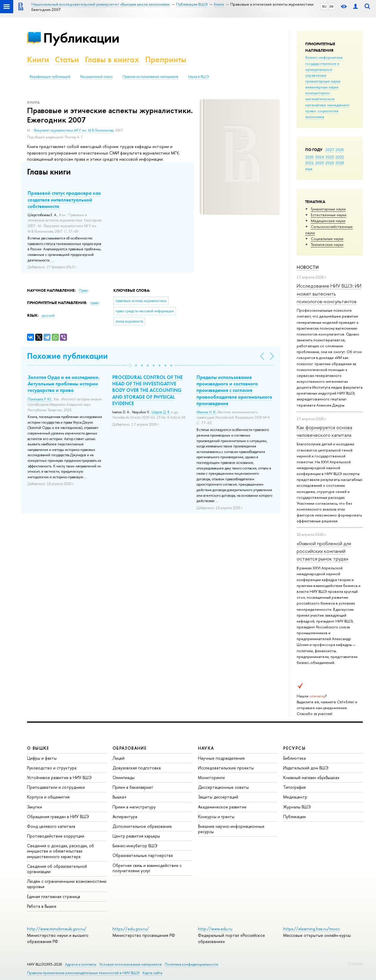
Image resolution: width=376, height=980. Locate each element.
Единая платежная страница (54, 896)
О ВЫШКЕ (38, 748)
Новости (308, 267)
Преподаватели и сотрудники (56, 787)
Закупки (35, 807)
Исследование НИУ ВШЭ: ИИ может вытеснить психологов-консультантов (329, 293)
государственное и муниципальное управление (322, 69)
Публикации (81, 38)
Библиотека (294, 758)
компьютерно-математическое (320, 96)
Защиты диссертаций (218, 797)
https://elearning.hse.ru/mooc (312, 929)
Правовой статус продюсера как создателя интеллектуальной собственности (64, 199)
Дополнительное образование (142, 826)
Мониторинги (211, 777)
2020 (320, 163)
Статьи (67, 59)
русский (48, 316)
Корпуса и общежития (48, 797)
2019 (330, 163)
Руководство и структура (52, 768)
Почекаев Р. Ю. (40, 399)
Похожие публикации (67, 356)
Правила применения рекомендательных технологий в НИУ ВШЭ (83, 973)
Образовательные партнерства (143, 855)
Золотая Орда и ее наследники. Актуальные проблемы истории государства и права (64, 384)
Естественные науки (329, 215)
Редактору (355, 963)
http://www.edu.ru (215, 929)
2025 (309, 157)
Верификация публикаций (50, 77)
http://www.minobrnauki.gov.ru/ (57, 929)
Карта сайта (152, 973)
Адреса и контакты (81, 964)
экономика (315, 117)
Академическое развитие (222, 807)
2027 (330, 150)
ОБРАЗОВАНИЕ (130, 748)
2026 (340, 150)
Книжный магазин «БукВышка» (311, 777)
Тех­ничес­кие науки (327, 244)
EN (331, 6)
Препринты (166, 59)
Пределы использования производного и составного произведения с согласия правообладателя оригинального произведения (234, 390)
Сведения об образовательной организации (57, 869)
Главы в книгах (112, 59)
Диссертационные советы (223, 787)
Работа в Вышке (42, 906)
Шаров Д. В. (161, 412)
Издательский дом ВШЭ (306, 768)
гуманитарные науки (323, 81)
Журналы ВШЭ (297, 807)
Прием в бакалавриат (133, 787)
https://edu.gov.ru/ (131, 929)
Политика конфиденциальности (192, 964)
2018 (340, 163)
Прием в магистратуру (134, 807)
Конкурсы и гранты (216, 817)
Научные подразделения (221, 758)
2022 (340, 157)
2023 (330, 157)
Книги (38, 59)
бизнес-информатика (324, 57)
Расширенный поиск (96, 77)
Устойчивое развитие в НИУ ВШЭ (59, 777)
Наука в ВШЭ (198, 77)
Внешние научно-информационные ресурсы (231, 829)
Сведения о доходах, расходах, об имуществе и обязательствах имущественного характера (61, 851)
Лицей (119, 758)
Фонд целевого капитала (51, 826)
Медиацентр (295, 797)
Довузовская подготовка (137, 768)
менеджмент (338, 105)
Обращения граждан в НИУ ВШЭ (58, 817)
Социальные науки (327, 239)
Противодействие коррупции (56, 836)
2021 (309, 163)
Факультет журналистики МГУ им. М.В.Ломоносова (73, 130)
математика (315, 105)
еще (309, 169)
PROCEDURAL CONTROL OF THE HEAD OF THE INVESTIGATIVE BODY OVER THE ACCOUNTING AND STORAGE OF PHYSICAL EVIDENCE (147, 390)
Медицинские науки (328, 221)
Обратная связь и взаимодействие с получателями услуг (147, 868)
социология (328, 111)
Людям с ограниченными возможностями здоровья (67, 884)
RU (324, 6)
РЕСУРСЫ (294, 748)
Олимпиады (124, 777)
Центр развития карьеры (136, 836)
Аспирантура (125, 817)
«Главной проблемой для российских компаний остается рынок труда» (324, 551)
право (311, 111)
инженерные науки (322, 87)
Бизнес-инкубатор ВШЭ (135, 846)
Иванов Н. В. (206, 412)
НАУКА (206, 748)
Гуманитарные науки (328, 209)
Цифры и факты (42, 758)
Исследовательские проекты (226, 768)
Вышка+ (120, 797)
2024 (320, 157)
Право (83, 291)
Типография (294, 787)
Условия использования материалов (131, 964)
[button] (130, 365)
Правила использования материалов (150, 77)
